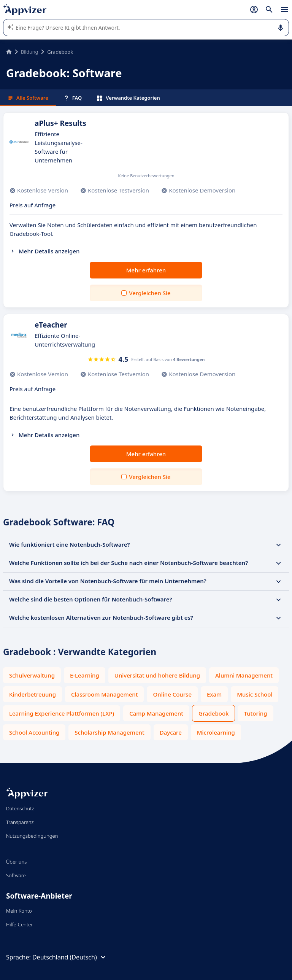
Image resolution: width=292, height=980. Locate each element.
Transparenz (20, 822)
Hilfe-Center (20, 924)
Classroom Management (104, 694)
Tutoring (255, 713)
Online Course (172, 694)
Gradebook (213, 713)
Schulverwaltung (32, 675)
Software (16, 875)
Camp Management (156, 713)
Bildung (29, 52)
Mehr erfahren (146, 270)
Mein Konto (19, 911)
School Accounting (34, 732)
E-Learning (85, 675)
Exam (214, 694)
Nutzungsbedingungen (32, 836)
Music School (255, 694)
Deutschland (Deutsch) (70, 957)
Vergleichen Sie (150, 293)
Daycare (171, 732)
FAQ (73, 98)
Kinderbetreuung (33, 694)
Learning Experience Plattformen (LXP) (62, 713)
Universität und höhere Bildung (157, 675)
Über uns (16, 862)
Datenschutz (20, 808)
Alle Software (28, 98)
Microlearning (216, 732)
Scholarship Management (109, 732)
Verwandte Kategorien (129, 98)
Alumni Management (244, 675)
